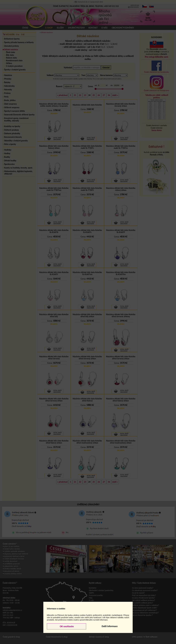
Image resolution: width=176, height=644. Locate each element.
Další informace (110, 626)
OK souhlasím (67, 626)
